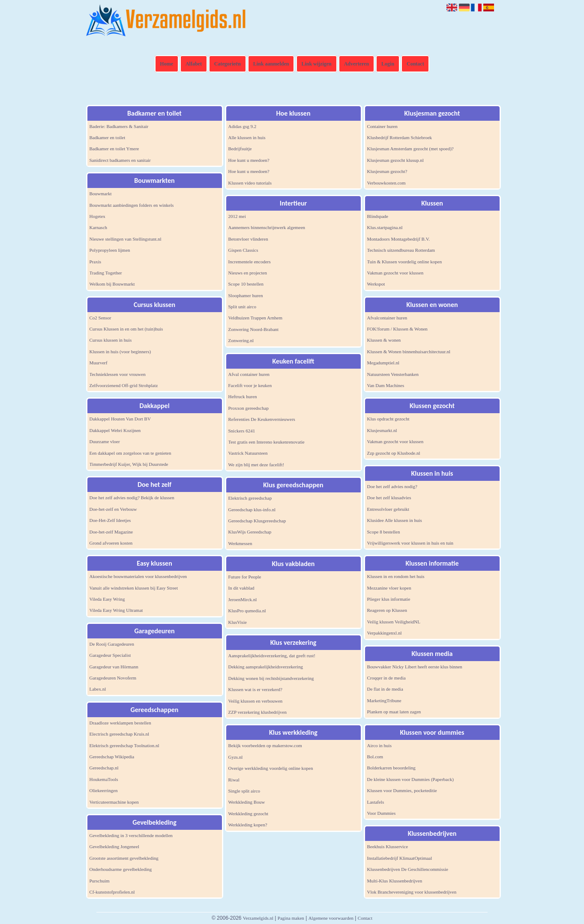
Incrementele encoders (250, 262)
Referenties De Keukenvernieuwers (262, 419)
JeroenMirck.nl (243, 599)
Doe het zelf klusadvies (389, 498)
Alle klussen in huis (247, 137)
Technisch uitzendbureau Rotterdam (401, 250)
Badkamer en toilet (108, 137)
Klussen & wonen (384, 340)
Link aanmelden (271, 64)
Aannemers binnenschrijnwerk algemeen (267, 227)
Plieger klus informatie (389, 599)
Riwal (234, 780)
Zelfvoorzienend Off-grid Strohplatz (124, 385)
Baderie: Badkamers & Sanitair (119, 126)
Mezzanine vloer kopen (389, 588)
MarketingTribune (384, 700)
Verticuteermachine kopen (114, 802)
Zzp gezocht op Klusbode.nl (394, 453)
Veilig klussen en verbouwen (256, 701)
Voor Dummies (382, 813)
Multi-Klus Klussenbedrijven (395, 881)
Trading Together (106, 273)
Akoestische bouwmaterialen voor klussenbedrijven (138, 576)
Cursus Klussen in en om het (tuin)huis (126, 329)
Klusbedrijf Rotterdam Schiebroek (400, 137)
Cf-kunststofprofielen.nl (112, 892)
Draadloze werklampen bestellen (120, 723)
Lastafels (376, 802)
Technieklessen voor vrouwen (118, 374)
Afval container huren (249, 374)
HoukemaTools (104, 779)
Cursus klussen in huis (111, 340)
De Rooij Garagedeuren (112, 644)
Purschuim (100, 881)
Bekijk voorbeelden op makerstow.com (265, 745)
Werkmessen (240, 543)
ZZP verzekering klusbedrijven (258, 712)
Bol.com (375, 757)
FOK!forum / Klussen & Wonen (397, 329)
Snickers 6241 (242, 431)
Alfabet (194, 64)
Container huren (382, 126)
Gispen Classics (243, 250)
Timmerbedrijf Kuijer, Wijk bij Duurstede (129, 464)
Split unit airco (242, 307)
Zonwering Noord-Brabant (254, 329)
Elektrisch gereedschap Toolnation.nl (124, 745)
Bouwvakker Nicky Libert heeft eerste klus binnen (415, 667)
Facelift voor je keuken (250, 385)
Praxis (96, 262)
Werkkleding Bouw (247, 802)
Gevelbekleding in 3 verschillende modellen (131, 835)
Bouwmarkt (101, 194)
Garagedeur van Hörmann (114, 667)
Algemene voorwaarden (331, 918)
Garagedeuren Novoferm (113, 678)
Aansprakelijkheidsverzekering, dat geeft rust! (272, 656)
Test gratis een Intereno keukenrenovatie (267, 442)
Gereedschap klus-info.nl (252, 510)
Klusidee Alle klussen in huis (395, 520)
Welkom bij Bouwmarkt (112, 284)
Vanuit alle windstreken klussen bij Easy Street (134, 588)
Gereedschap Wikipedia (112, 757)
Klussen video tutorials (250, 183)
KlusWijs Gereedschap (250, 532)
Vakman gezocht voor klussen (395, 273)
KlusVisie (238, 622)
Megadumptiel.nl (383, 363)
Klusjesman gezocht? (387, 171)
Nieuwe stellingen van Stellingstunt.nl (126, 239)
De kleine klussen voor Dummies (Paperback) (411, 779)
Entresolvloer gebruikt (388, 509)
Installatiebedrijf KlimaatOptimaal (400, 858)
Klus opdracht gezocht (388, 419)
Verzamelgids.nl (258, 918)
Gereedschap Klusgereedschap (257, 521)
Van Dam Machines (386, 385)
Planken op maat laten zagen (394, 712)
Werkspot (376, 284)
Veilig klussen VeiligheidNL (394, 622)
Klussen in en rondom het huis (396, 576)
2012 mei (237, 216)
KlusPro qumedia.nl (247, 611)
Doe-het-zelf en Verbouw (113, 509)
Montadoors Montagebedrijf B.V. (398, 239)
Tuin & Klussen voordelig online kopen (405, 262)
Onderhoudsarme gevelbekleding (121, 869)
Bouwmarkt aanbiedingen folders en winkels (132, 205)
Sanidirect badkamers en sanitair (120, 160)
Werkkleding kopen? (248, 825)
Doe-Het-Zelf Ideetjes (110, 520)
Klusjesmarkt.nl (382, 430)
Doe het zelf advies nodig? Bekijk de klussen (132, 498)
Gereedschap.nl (104, 768)
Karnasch (99, 227)
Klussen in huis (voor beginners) (120, 352)
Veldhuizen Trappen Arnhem (255, 318)
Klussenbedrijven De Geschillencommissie (408, 869)
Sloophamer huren (246, 295)
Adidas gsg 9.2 (243, 126)
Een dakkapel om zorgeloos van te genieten (130, 453)
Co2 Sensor (100, 318)
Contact (415, 64)
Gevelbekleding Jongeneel (114, 847)
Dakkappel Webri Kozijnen (115, 430)
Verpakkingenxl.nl (385, 633)
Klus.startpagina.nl (385, 227)
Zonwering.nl (241, 340)
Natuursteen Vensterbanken (393, 374)
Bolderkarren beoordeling (391, 768)
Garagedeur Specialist (110, 655)
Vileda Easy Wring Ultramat (116, 610)
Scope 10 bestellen (246, 284)
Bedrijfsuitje (240, 149)
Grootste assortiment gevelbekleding (124, 858)
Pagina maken (291, 918)
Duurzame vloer (105, 441)
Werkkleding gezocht (249, 814)
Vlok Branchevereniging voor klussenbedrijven (412, 892)
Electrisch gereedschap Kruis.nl (120, 734)
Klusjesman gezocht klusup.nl (395, 160)
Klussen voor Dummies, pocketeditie (402, 790)
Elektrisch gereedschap (250, 498)
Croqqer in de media (386, 678)
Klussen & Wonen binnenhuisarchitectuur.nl (409, 352)
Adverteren (356, 64)
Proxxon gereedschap (249, 408)
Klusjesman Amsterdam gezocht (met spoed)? (410, 149)
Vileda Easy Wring (107, 599)
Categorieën (228, 64)
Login (388, 64)
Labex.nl (98, 689)
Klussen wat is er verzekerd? (255, 689)
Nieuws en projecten (248, 273)
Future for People (245, 577)
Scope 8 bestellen (384, 532)
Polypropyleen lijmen (110, 250)
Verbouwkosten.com (386, 183)
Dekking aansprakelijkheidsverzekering (266, 667)
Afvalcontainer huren (387, 318)
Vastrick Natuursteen (248, 453)
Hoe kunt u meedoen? (249, 160)
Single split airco (244, 791)
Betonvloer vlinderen (248, 239)
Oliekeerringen (104, 790)
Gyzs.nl (236, 757)
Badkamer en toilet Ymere (114, 149)
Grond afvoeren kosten (111, 543)
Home (166, 64)
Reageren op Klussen (387, 610)
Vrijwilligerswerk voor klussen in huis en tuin (410, 543)
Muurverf (99, 363)
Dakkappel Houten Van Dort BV (120, 419)
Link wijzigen (316, 64)
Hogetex (97, 216)
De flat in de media (385, 689)
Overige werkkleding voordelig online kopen (271, 768)
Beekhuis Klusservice (388, 847)
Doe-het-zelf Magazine (111, 532)
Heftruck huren (243, 396)
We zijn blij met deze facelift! (256, 465)
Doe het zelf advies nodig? (392, 486)
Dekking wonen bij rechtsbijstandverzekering (271, 678)
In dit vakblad (241, 588)
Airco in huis (379, 745)
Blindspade (378, 216)
